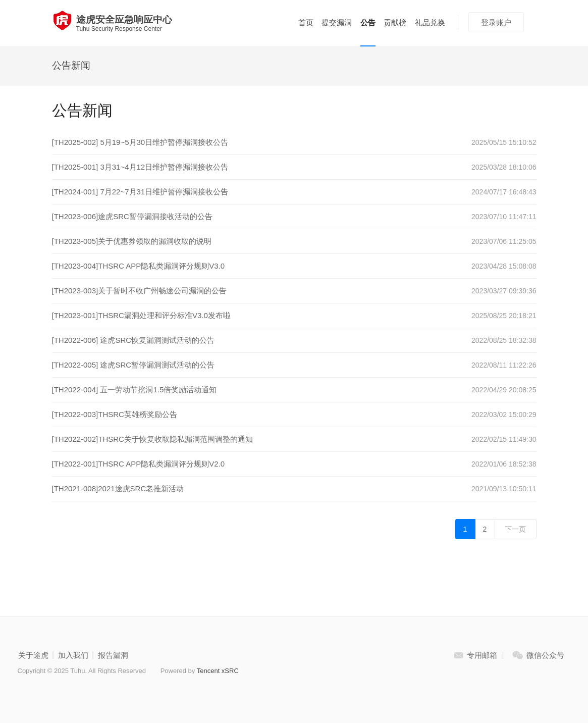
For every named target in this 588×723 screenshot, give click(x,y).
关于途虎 (33, 655)
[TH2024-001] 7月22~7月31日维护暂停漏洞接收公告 (140, 192)
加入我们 (73, 655)
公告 (368, 22)
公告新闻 (71, 65)
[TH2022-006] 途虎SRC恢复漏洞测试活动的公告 (133, 340)
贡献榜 (395, 22)
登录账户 (496, 22)
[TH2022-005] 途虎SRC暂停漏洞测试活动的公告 (133, 365)
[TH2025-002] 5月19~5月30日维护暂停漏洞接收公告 (140, 142)
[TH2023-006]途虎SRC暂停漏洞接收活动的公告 (132, 216)
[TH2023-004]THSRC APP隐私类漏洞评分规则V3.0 (139, 266)
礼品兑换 (430, 22)
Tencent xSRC (218, 671)
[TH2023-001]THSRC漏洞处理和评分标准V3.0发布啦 (141, 315)
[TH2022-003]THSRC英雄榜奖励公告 (115, 414)
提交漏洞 (337, 22)
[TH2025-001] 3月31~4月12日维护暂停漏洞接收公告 (140, 167)
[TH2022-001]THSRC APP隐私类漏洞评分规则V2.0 (139, 464)
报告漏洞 (113, 655)
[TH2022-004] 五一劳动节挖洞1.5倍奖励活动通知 (135, 390)
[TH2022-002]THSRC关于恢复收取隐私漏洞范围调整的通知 (152, 439)
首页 (306, 22)
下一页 (515, 529)
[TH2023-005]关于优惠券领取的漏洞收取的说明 (132, 241)
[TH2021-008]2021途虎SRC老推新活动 (118, 488)
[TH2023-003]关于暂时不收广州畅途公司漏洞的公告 (140, 291)
